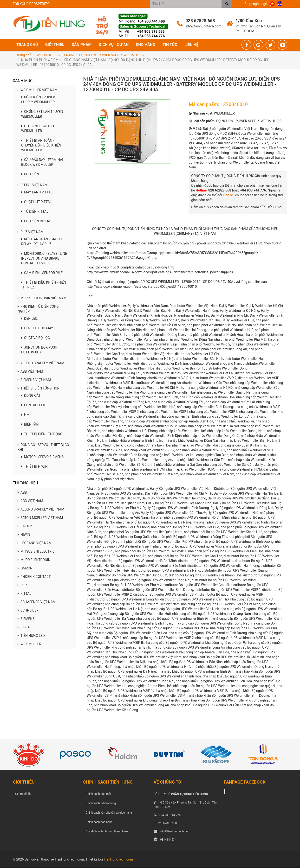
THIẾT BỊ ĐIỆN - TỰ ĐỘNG (42, 434)
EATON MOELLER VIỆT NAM (40, 518)
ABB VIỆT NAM (30, 372)
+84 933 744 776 (170, 815)
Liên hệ (191, 45)
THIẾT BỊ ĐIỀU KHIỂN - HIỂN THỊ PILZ (44, 285)
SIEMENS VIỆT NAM (34, 380)
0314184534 (168, 840)
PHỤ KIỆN (30, 175)
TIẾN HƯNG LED (31, 636)
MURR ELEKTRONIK (34, 560)
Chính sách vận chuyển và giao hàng (109, 813)
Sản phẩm (82, 45)
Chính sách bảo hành (99, 822)
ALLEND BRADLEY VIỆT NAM (41, 364)
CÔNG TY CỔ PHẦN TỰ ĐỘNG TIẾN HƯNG (181, 794)
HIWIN (24, 535)
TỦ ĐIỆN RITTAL (35, 212)
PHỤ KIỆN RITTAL (36, 222)
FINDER (25, 526)
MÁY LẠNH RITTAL (37, 193)
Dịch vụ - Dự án (114, 45)
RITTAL (24, 594)
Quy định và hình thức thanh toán (107, 832)
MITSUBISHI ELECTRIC (36, 552)
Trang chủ (27, 45)
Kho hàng (146, 45)
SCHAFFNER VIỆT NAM (37, 602)
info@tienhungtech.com (175, 832)
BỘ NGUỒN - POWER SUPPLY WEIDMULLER (112, 55)
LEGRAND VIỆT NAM (35, 543)
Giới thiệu (55, 45)
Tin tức (170, 45)
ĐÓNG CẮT (31, 396)
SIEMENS (26, 619)
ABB (22, 493)
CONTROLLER (33, 406)
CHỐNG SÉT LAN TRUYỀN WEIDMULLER (42, 115)
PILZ (23, 585)
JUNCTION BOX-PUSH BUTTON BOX (39, 350)
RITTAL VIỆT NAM (33, 185)
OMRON (25, 568)
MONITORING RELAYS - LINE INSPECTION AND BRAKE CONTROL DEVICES (44, 259)
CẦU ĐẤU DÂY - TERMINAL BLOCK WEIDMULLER (43, 163)
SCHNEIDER (28, 611)
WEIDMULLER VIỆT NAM (55, 55)
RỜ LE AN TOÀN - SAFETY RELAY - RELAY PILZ (42, 242)
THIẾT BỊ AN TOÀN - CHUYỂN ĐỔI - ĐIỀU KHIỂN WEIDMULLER (41, 146)
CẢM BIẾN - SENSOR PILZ (42, 273)
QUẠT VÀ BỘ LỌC (36, 338)
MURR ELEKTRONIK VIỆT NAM (42, 299)
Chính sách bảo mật (98, 794)
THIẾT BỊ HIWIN (34, 467)
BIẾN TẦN (30, 425)
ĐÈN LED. (30, 319)
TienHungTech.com (118, 860)
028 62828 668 (167, 823)
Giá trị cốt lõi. (24, 794)
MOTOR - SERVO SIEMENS (42, 457)
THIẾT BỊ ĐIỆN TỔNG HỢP (38, 389)
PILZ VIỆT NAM (31, 232)
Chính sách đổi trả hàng (101, 804)
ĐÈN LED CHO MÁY (37, 329)
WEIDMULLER (29, 644)
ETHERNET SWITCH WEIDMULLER (38, 129)
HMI (26, 415)
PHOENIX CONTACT (34, 577)
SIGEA (24, 627)
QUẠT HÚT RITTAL (36, 202)
